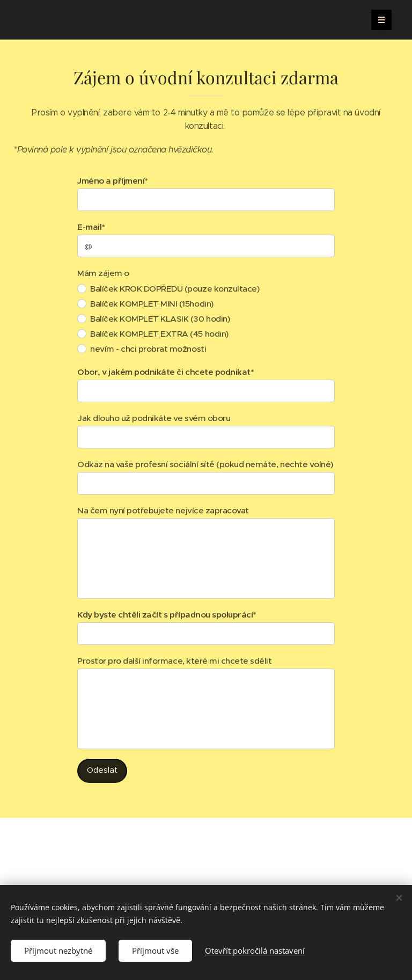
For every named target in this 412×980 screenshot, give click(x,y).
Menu (378, 20)
